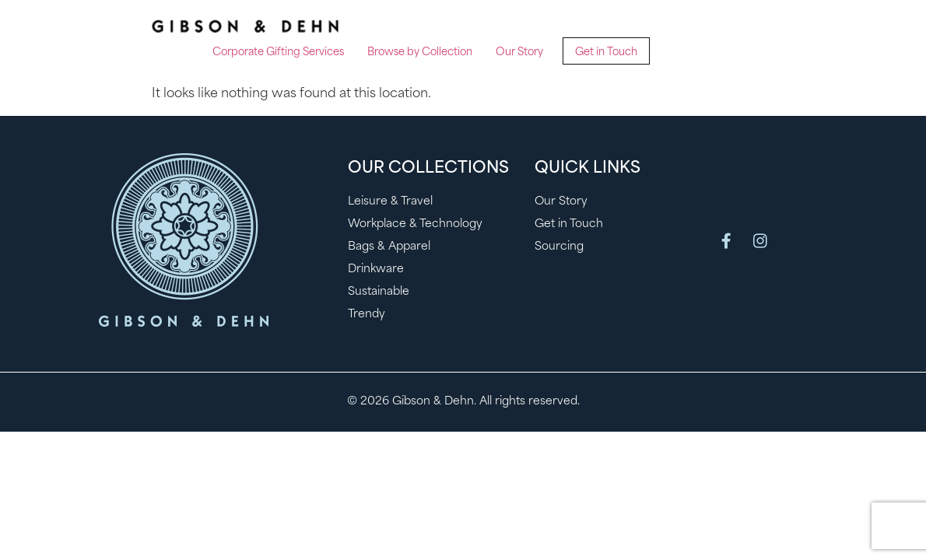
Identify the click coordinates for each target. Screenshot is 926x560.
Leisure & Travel (390, 202)
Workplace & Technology (415, 224)
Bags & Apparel (389, 247)
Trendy (367, 315)
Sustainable (379, 292)
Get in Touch (606, 52)
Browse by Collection (420, 52)
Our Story (519, 52)
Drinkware (376, 269)
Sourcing (559, 247)
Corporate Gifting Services (278, 52)
